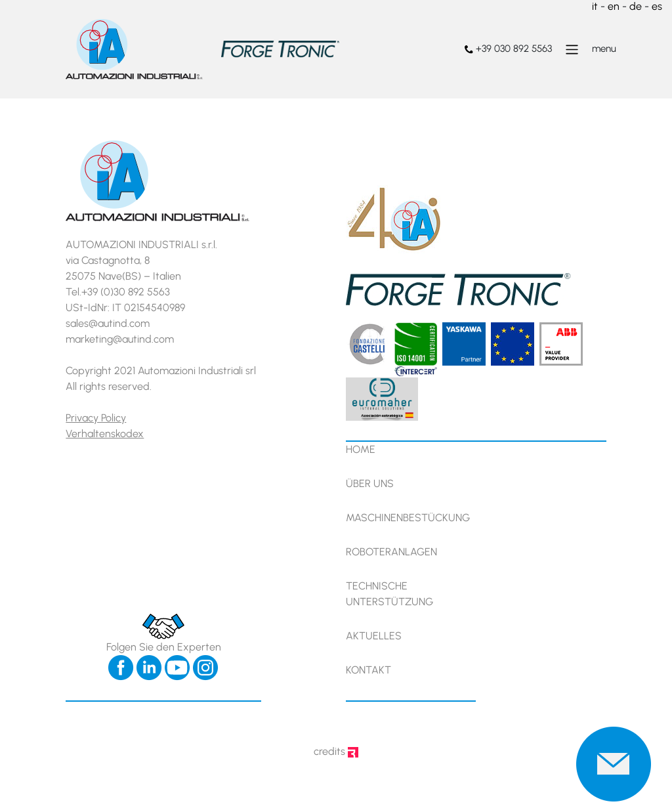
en (614, 6)
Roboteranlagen (391, 552)
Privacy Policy (96, 418)
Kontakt (368, 670)
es (657, 6)
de (636, 6)
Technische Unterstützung (389, 594)
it (595, 6)
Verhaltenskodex (105, 434)
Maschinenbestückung (408, 518)
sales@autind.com (108, 323)
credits (336, 751)
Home (361, 449)
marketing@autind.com (120, 339)
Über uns (370, 483)
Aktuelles (374, 636)
